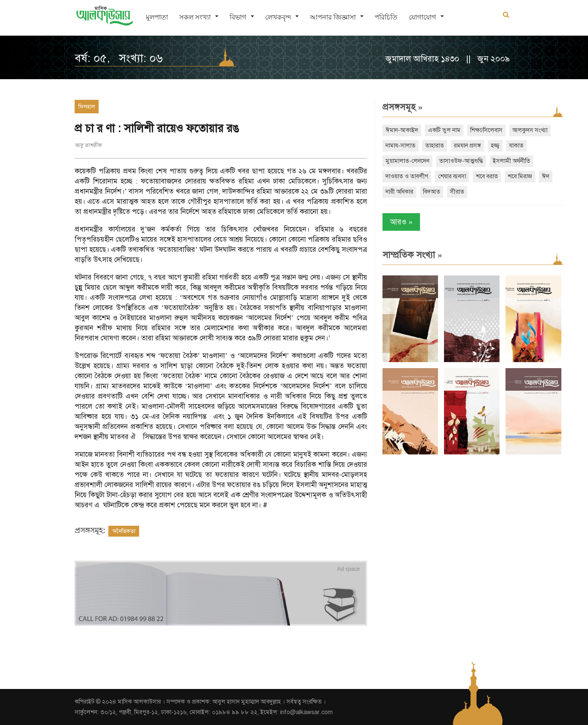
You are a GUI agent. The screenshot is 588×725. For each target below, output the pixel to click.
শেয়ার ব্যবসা (452, 176)
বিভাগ (238, 17)
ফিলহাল (87, 107)
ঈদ (546, 176)
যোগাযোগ (422, 17)
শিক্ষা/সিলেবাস (486, 130)
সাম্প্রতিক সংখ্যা (412, 255)
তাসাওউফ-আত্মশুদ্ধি (461, 161)
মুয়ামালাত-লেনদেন (407, 161)
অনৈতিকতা (124, 531)
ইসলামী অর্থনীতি (511, 161)
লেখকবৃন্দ (278, 17)
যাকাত (516, 146)
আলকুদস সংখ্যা (530, 130)
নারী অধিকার (399, 192)
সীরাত (457, 192)
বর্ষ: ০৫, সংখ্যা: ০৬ (119, 58)
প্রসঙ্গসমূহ (403, 107)
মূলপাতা (157, 17)
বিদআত (432, 192)
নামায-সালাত (400, 146)
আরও (401, 222)
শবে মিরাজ (520, 176)
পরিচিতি (386, 17)
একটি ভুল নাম (444, 130)
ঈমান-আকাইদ (402, 130)
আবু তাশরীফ (88, 145)
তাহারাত (435, 146)
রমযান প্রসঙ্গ (467, 146)
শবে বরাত (487, 176)
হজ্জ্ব (495, 146)
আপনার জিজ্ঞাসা (333, 17)
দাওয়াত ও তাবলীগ (407, 176)
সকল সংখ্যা (195, 17)
